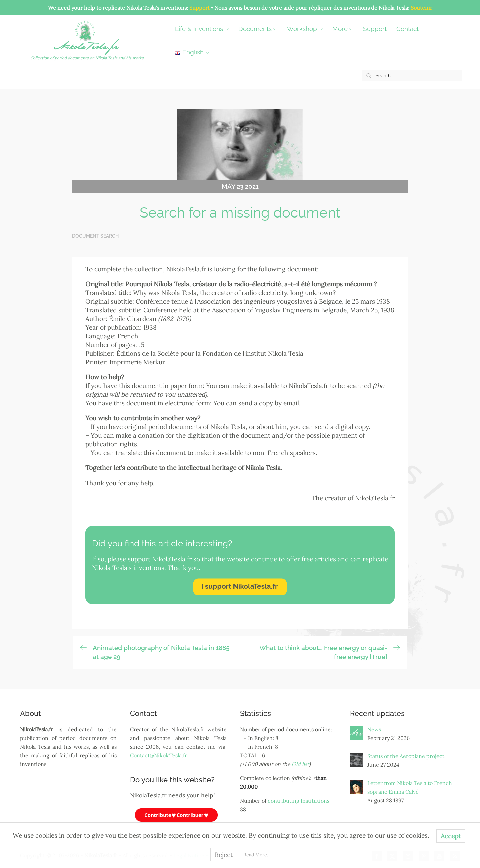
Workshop (307, 29)
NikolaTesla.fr (88, 49)
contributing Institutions (298, 801)
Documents (260, 29)
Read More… (257, 855)
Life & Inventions (204, 29)
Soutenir (421, 8)
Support (199, 8)
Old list (300, 764)
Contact (410, 29)
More (345, 29)
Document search (95, 236)
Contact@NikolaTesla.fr (158, 756)
